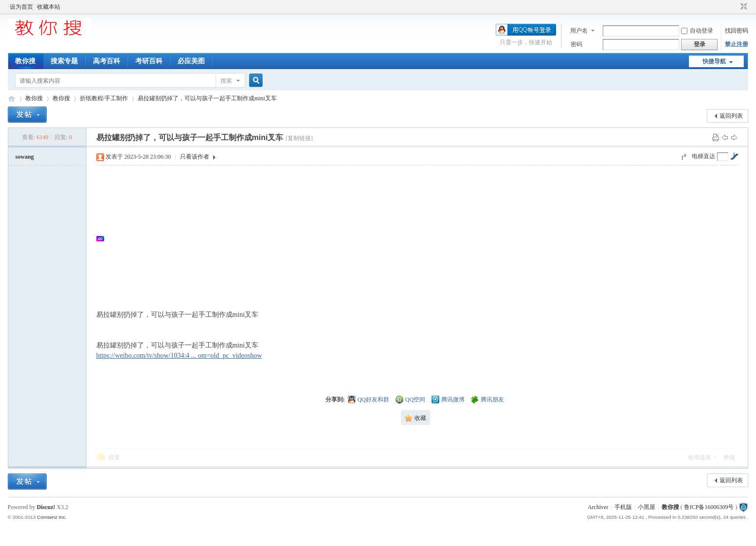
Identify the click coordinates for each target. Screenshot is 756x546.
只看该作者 (195, 157)
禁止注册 (737, 44)
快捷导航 (714, 61)
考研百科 (149, 61)
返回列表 (731, 116)
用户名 (579, 31)
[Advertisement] (398, 238)
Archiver (598, 507)
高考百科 (107, 61)
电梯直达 (703, 156)
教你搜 (25, 61)
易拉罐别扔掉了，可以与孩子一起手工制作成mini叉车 (207, 98)
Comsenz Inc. (52, 517)
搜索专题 (64, 61)
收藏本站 (49, 7)
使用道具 (700, 457)
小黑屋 (647, 507)
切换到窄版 (743, 7)
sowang (25, 157)
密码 (576, 44)
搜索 (226, 81)
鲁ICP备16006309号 (709, 507)
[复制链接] (299, 138)
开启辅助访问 (735, 7)
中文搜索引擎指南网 (12, 99)
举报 (729, 457)
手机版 (623, 507)
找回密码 (737, 31)
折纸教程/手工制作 (104, 98)
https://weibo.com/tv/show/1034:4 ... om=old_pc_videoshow (179, 355)
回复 (114, 457)
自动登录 (697, 31)
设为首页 (21, 7)
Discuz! (46, 507)
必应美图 (191, 61)
